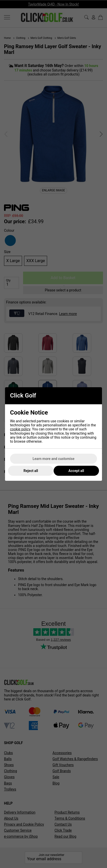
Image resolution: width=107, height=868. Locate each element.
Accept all (76, 471)
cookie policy (20, 429)
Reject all (31, 471)
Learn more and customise (53, 459)
